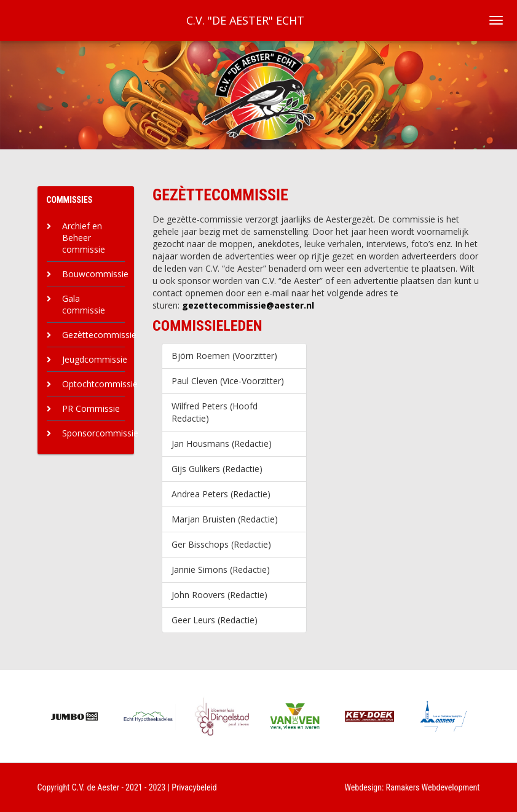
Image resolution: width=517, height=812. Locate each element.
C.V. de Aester (96, 787)
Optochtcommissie (100, 384)
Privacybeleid (194, 787)
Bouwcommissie (95, 274)
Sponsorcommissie (100, 433)
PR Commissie (91, 408)
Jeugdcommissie (95, 359)
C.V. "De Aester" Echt (245, 20)
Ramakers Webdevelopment (433, 787)
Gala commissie (84, 304)
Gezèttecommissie (99, 335)
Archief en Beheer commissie (84, 238)
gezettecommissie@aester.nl (248, 305)
